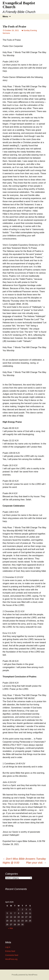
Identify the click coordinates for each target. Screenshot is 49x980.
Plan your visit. (36, 863)
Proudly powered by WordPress (24, 975)
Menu (5, 16)
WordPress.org (11, 959)
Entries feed (10, 951)
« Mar (11, 928)
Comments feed (12, 955)
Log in (8, 947)
